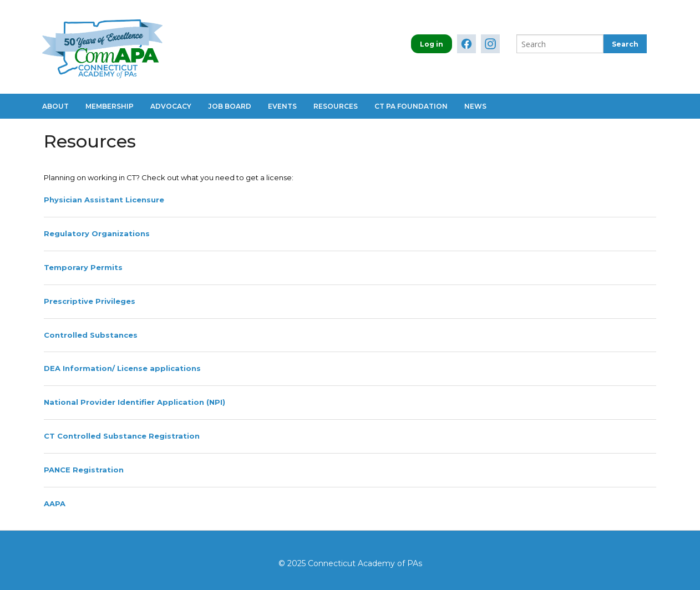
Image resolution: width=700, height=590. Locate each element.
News (475, 106)
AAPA (55, 503)
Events (282, 106)
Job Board (230, 106)
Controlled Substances (91, 335)
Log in (432, 44)
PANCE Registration (84, 470)
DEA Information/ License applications (122, 368)
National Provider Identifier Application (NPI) (135, 402)
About (55, 106)
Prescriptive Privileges (90, 301)
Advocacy (171, 106)
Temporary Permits (83, 267)
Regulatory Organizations (97, 233)
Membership (110, 106)
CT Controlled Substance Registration (122, 436)
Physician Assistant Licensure (104, 200)
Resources (336, 106)
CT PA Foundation (411, 106)
